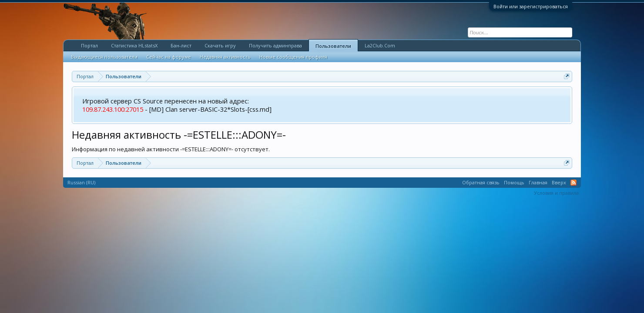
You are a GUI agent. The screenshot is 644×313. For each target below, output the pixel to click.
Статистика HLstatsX (134, 45)
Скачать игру (220, 45)
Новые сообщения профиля (293, 57)
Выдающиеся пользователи (104, 57)
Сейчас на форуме (169, 57)
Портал (89, 45)
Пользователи (333, 46)
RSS (574, 183)
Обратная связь (481, 182)
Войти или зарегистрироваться (531, 6)
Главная (538, 182)
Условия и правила (556, 193)
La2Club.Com (380, 45)
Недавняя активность (225, 57)
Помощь (514, 182)
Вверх (559, 182)
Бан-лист (181, 45)
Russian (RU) (81, 182)
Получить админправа (275, 45)
